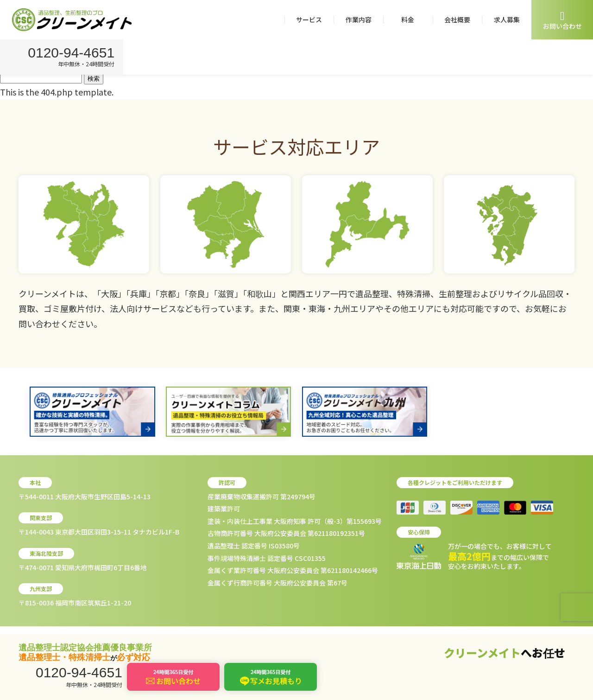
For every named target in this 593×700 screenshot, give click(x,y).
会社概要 (457, 19)
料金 (408, 19)
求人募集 (507, 19)
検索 (94, 79)
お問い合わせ (562, 20)
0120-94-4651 (73, 54)
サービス (309, 19)
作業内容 (359, 19)
